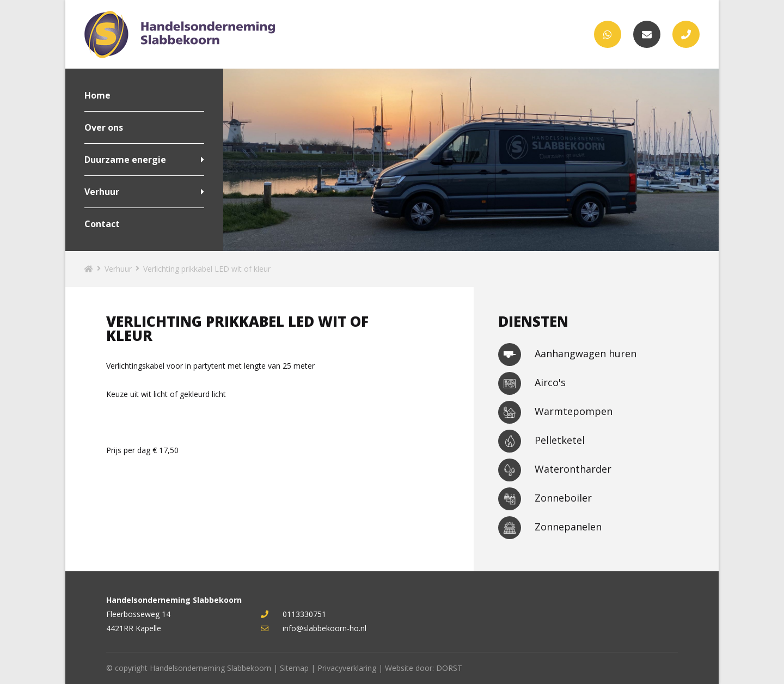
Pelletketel (541, 441)
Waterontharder (555, 470)
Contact (102, 224)
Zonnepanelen (550, 528)
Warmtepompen (555, 412)
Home (97, 95)
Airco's (532, 383)
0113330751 (293, 614)
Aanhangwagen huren (567, 355)
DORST (449, 668)
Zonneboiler (545, 499)
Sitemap (294, 668)
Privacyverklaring (347, 668)
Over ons (104, 127)
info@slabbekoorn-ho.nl (314, 628)
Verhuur (102, 192)
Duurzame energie (125, 160)
